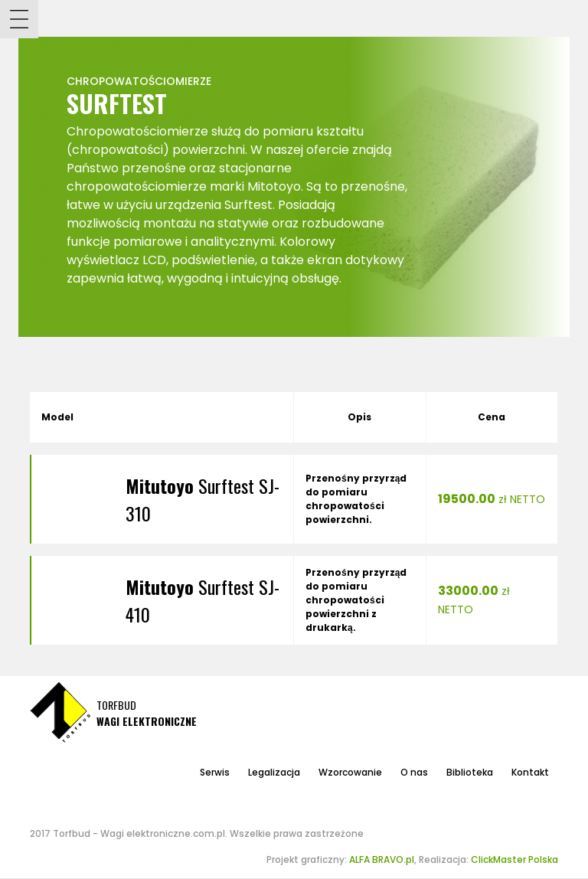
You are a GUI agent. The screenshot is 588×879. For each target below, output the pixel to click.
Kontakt (530, 772)
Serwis (215, 772)
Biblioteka (470, 772)
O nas (414, 772)
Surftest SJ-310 (203, 499)
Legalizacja (274, 772)
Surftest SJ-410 (203, 600)
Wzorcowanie (350, 772)
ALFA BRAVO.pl (382, 859)
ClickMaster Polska (514, 859)
